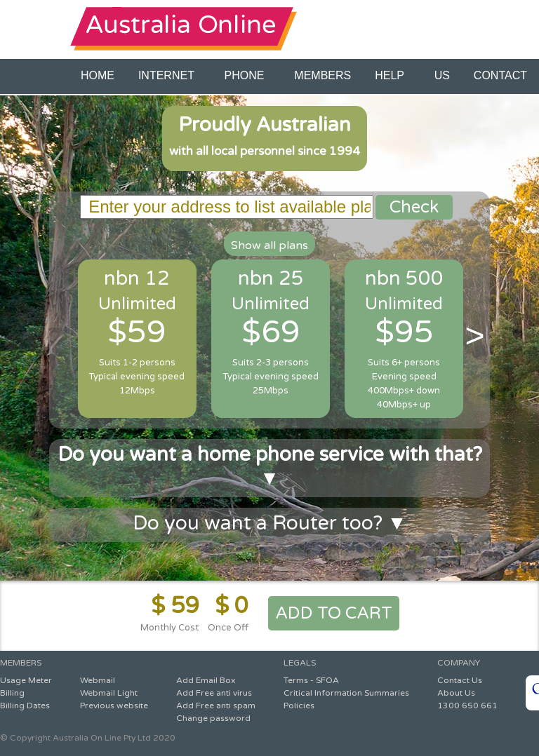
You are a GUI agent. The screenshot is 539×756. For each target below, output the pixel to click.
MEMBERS (322, 75)
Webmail (98, 680)
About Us (456, 693)
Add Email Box (206, 680)
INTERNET (169, 75)
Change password (213, 718)
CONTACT (500, 75)
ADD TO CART (334, 613)
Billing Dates (25, 706)
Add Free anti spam (216, 706)
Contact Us (460, 680)
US (442, 75)
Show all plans (269, 245)
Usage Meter (26, 680)
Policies (299, 706)
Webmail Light (109, 693)
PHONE (248, 75)
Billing (12, 693)
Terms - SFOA (311, 680)
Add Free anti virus (214, 693)
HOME (98, 75)
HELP (392, 75)
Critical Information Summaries (346, 693)
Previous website (114, 706)
